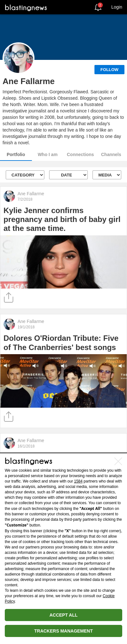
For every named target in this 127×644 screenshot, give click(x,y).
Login (117, 7)
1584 (78, 481)
